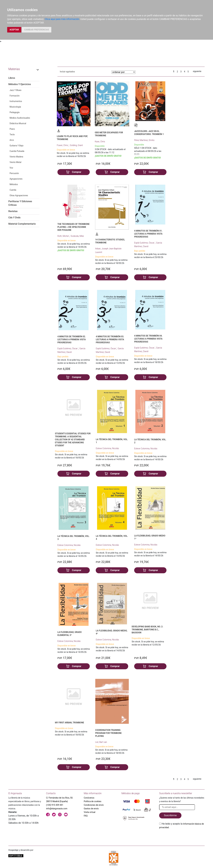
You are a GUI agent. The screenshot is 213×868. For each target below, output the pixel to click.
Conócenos (89, 798)
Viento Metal (15, 162)
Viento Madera (16, 157)
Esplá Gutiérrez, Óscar (144, 243)
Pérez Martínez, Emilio (144, 140)
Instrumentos (16, 101)
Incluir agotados (67, 72)
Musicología (15, 107)
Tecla (12, 134)
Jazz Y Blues (15, 90)
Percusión (14, 173)
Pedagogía (15, 112)
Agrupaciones (16, 179)
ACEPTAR (14, 30)
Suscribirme (170, 815)
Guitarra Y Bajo (17, 146)
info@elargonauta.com (57, 809)
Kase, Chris (100, 142)
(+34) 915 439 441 (55, 805)
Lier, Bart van (101, 742)
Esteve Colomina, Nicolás (107, 448)
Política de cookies (93, 801)
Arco (12, 140)
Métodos (14, 184)
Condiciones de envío (94, 805)
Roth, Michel (63, 236)
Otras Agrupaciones (19, 195)
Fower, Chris (63, 145)
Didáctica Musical (18, 123)
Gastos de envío (91, 809)
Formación (15, 96)
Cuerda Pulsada (17, 151)
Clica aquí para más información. (62, 19)
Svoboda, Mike (77, 236)
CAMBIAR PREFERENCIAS (37, 30)
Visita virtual (90, 812)
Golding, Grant (76, 145)
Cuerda (13, 190)
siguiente (197, 71)
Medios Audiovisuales (20, 118)
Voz (11, 168)
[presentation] (182, 836)
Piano (12, 129)
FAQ (86, 816)
